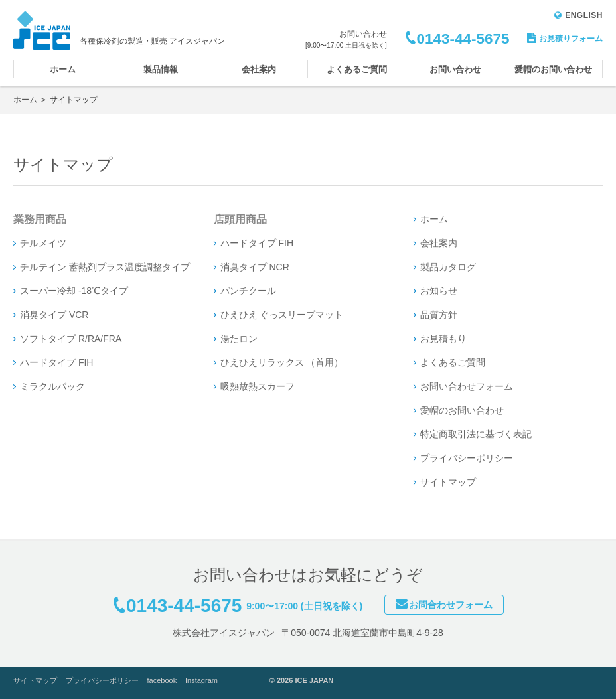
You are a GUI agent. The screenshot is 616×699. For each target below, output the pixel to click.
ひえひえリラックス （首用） (282, 362)
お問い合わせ (455, 69)
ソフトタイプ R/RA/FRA (71, 339)
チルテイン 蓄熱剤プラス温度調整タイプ (105, 267)
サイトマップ (448, 482)
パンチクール (248, 291)
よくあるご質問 (357, 69)
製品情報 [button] (161, 69)
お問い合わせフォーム (467, 386)
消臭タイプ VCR (54, 315)
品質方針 (439, 315)
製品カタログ (448, 267)
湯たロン (239, 339)
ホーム (63, 69)
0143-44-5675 (463, 39)
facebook (162, 680)
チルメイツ (43, 243)
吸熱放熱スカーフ (258, 386)
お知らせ (439, 291)
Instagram (201, 680)
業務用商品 (40, 219)
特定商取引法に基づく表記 (476, 434)
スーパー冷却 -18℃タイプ (74, 291)
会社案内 (259, 69)
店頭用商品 (240, 219)
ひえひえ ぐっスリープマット (282, 315)
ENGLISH (578, 15)
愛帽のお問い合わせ (553, 69)
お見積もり (443, 339)
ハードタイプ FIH (56, 362)
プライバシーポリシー (467, 458)
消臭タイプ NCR (255, 267)
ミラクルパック (52, 386)
